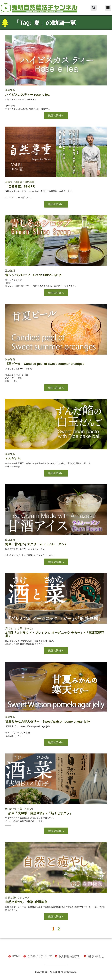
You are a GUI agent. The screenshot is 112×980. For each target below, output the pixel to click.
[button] (94, 8)
